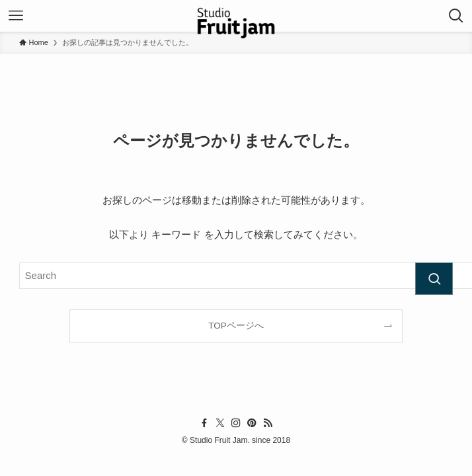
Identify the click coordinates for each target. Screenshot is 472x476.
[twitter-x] (220, 423)
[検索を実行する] (434, 279)
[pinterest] (252, 423)
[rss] (268, 423)
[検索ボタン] (456, 16)
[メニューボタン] (16, 16)
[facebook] (204, 423)
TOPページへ (236, 326)
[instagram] (236, 423)
